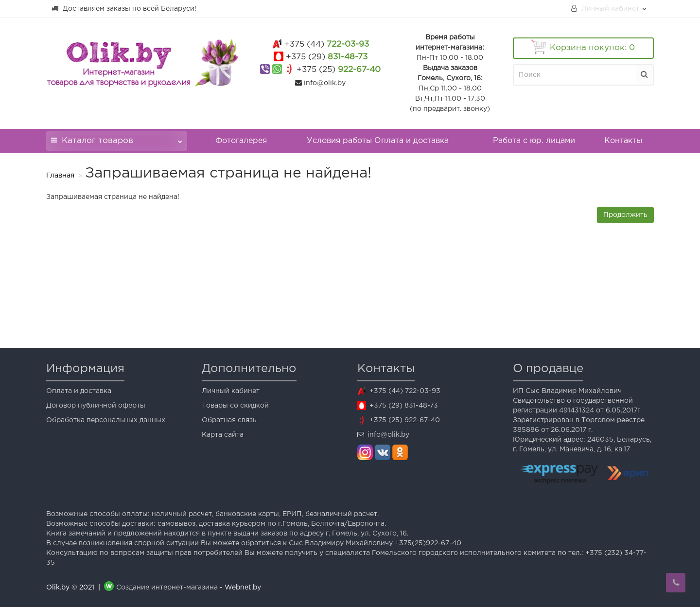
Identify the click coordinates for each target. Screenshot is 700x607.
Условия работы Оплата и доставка (378, 141)
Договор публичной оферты (96, 406)
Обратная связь (229, 420)
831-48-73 (327, 57)
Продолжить (625, 215)
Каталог (117, 138)
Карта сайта (223, 435)
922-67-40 (339, 70)
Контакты (623, 141)
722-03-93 (327, 45)
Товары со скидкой (235, 406)
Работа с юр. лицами (534, 141)
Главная (60, 176)
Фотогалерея (241, 141)
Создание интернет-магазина (167, 588)
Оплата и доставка (79, 391)
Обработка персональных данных (106, 420)
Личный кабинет (231, 391)
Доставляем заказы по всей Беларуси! (124, 8)
